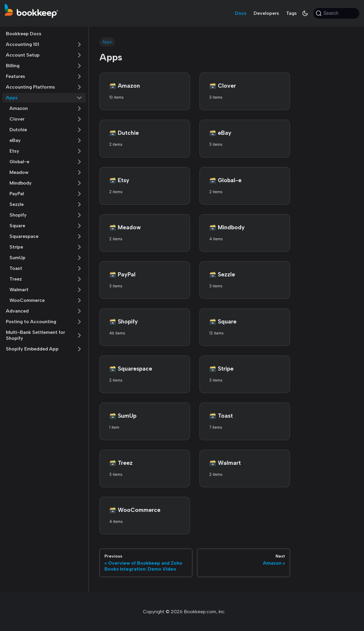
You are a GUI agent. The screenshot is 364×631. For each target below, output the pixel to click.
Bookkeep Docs (24, 34)
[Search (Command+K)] (336, 13)
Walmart (19, 290)
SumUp (17, 258)
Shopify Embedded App (32, 349)
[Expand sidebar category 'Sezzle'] (79, 204)
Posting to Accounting (31, 322)
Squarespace (24, 236)
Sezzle (17, 204)
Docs (241, 13)
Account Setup (23, 55)
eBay (15, 140)
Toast (16, 268)
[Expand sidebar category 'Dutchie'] (79, 130)
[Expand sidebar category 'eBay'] (79, 140)
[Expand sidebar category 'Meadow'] (79, 172)
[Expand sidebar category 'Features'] (79, 76)
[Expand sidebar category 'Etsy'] (79, 151)
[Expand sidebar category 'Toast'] (79, 268)
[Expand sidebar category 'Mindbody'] (79, 183)
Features (16, 76)
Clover (17, 119)
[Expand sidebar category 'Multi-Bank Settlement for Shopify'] (79, 335)
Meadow (19, 172)
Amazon (19, 108)
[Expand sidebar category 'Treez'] (79, 279)
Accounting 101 (22, 44)
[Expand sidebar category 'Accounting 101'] (79, 44)
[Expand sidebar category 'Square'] (79, 226)
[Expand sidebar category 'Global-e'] (79, 162)
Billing (13, 66)
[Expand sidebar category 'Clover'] (79, 119)
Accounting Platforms (30, 87)
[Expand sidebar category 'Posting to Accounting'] (79, 322)
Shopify (18, 215)
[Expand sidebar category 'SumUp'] (79, 258)
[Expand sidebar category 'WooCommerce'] (79, 300)
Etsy (14, 151)
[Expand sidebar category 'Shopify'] (79, 215)
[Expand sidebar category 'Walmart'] (79, 290)
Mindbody (21, 183)
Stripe (16, 247)
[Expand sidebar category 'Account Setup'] (79, 55)
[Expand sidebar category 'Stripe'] (79, 247)
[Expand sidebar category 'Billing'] (79, 66)
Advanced (17, 311)
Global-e (19, 162)
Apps (12, 98)
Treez (16, 279)
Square (17, 226)
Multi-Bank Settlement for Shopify (36, 335)
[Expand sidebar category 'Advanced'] (79, 311)
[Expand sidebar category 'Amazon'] (79, 108)
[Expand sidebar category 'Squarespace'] (79, 236)
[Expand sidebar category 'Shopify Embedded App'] (79, 349)
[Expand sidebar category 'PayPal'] (79, 194)
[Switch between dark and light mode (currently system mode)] (305, 13)
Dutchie (18, 130)
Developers (266, 13)
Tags (291, 13)
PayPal (17, 194)
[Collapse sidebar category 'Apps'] (79, 98)
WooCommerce (27, 300)
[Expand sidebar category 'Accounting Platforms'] (79, 87)
